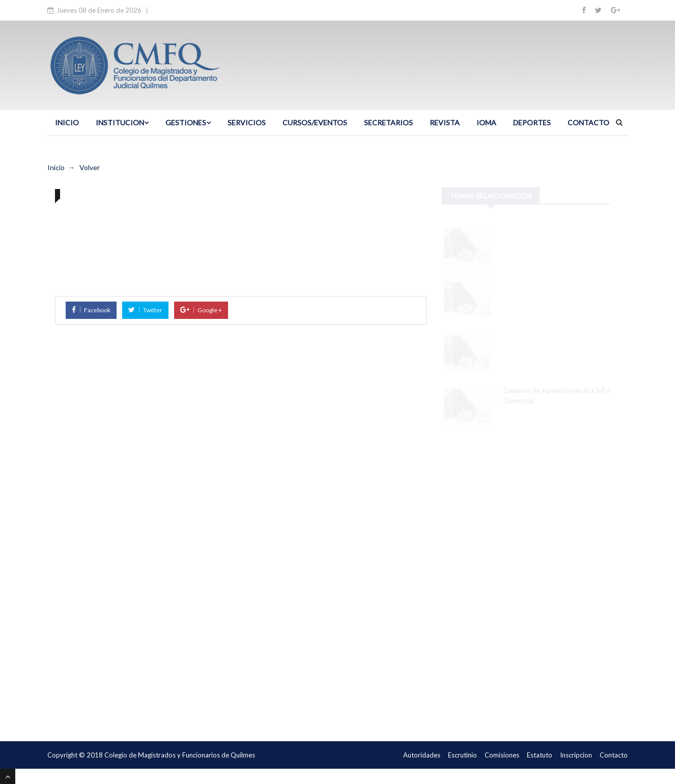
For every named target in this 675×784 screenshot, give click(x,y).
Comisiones (502, 755)
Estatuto (540, 755)
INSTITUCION (122, 123)
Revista (445, 123)
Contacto (614, 755)
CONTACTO (588, 123)
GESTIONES (188, 123)
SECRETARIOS (388, 123)
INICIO (67, 123)
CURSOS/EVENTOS (315, 123)
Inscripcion (576, 755)
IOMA (486, 123)
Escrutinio (462, 755)
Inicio (56, 167)
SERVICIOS (247, 123)
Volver (90, 167)
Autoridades (422, 755)
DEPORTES (532, 123)
